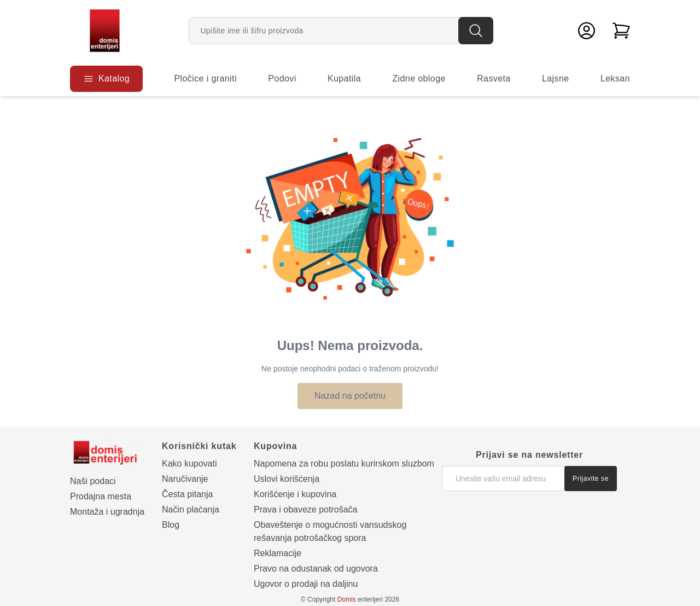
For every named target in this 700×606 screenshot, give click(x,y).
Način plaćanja (191, 509)
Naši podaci (93, 481)
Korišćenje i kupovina (295, 494)
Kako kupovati (189, 464)
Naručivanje (185, 479)
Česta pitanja (187, 494)
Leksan (615, 78)
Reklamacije (278, 553)
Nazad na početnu (350, 396)
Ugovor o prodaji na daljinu (306, 584)
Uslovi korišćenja (287, 479)
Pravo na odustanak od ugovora (316, 569)
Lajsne (556, 78)
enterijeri (360, 599)
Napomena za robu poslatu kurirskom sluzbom (344, 464)
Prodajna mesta (101, 496)
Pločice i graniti (205, 78)
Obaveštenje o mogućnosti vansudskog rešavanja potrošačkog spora (330, 531)
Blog (171, 525)
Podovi (282, 78)
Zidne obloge (419, 78)
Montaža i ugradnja (107, 512)
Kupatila (344, 78)
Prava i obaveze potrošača (305, 509)
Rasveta (494, 78)
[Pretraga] (476, 31)
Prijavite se (591, 479)
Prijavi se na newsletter (529, 455)
